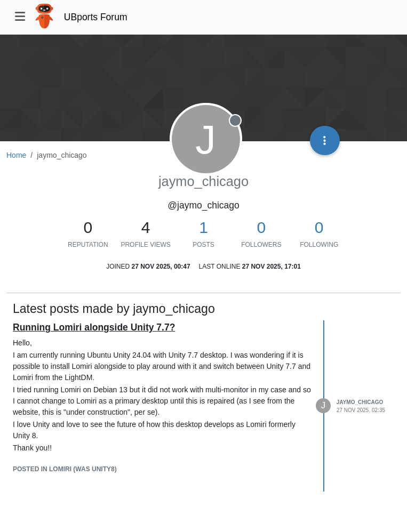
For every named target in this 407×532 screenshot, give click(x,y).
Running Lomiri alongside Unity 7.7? (94, 327)
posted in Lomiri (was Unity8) (65, 469)
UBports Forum (96, 17)
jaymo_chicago (360, 402)
